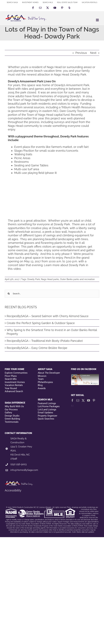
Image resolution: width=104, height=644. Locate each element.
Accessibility (13, 490)
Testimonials (12, 422)
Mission (42, 376)
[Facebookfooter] (85, 376)
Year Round (11, 388)
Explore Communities (16, 373)
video (17, 269)
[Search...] (52, 294)
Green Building (12, 419)
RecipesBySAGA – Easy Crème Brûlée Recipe (37, 348)
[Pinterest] (94, 400)
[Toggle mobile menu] (98, 20)
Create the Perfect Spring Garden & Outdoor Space (41, 323)
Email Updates (45, 413)
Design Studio (12, 416)
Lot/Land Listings (47, 410)
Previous (81, 53)
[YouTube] (89, 400)
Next (93, 53)
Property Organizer (47, 416)
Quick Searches (46, 419)
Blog (40, 385)
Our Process (11, 410)
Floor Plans (11, 376)
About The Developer (49, 373)
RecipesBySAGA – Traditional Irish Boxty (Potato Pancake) (45, 341)
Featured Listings (47, 403)
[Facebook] (72, 400)
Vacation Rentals (14, 385)
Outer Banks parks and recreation (77, 279)
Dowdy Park (34, 279)
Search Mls (11, 379)
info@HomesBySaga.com (24, 470)
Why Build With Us (14, 406)
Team (41, 379)
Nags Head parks (50, 279)
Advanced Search (14, 391)
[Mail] (78, 400)
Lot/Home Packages (49, 406)
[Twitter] (83, 400)
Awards (42, 388)
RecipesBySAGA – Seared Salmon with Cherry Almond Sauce (48, 316)
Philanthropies (45, 382)
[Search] (9, 294)
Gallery (8, 413)
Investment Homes (15, 382)
